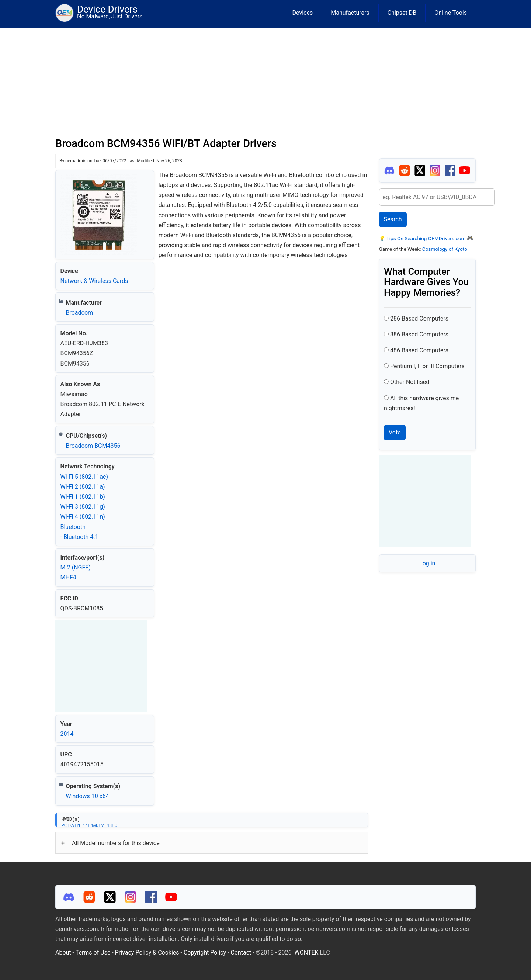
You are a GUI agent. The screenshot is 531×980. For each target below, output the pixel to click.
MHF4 (68, 577)
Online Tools (451, 13)
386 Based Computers (419, 334)
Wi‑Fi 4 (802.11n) (83, 517)
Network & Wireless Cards (94, 281)
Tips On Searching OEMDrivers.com (426, 238)
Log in (427, 563)
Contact (241, 953)
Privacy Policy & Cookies (147, 953)
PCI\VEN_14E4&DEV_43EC (89, 826)
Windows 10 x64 (88, 796)
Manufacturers (350, 13)
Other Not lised (410, 382)
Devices (303, 13)
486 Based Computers (419, 350)
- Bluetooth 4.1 (79, 537)
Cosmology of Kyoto (445, 249)
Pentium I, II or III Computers (427, 366)
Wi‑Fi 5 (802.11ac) (84, 477)
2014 (67, 734)
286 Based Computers (419, 318)
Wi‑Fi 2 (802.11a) (83, 487)
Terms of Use (93, 953)
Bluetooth (73, 527)
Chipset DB (402, 13)
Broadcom (80, 313)
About (63, 953)
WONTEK (307, 953)
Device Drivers (107, 9)
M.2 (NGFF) (76, 567)
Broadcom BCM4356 (93, 446)
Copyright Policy (205, 953)
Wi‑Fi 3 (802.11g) (83, 507)
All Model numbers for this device (116, 843)
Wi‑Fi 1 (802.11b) (83, 497)
